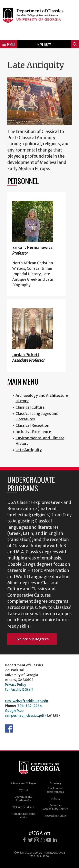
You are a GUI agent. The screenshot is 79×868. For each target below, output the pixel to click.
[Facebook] (24, 840)
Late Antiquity (29, 450)
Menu (9, 44)
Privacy (56, 799)
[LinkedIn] (55, 840)
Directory (56, 783)
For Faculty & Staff (19, 689)
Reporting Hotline (56, 816)
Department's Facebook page (9, 728)
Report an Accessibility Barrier (56, 807)
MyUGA (23, 790)
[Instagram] (37, 840)
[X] (30, 840)
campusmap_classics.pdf (25, 715)
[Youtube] (49, 840)
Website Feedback (23, 807)
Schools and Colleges (23, 783)
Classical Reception (32, 425)
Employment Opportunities (56, 790)
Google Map (14, 711)
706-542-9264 (30, 706)
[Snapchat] (43, 840)
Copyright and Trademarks (23, 799)
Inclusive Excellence (33, 432)
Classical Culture (30, 407)
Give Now (44, 44)
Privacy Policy (16, 685)
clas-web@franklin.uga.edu (26, 701)
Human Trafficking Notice (23, 816)
